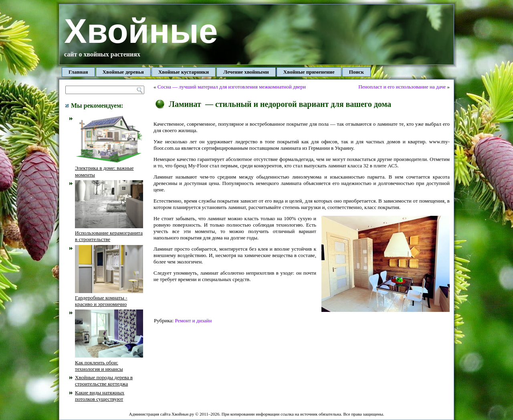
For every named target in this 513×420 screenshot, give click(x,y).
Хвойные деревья (123, 72)
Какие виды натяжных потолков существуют (100, 396)
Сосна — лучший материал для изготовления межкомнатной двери (232, 87)
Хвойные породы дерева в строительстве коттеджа (104, 381)
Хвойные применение (309, 72)
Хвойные (141, 31)
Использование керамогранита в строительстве (109, 233)
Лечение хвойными (246, 72)
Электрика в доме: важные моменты (109, 168)
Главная (78, 72)
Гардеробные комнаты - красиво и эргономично (109, 298)
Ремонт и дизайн (193, 321)
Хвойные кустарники (184, 72)
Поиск (356, 72)
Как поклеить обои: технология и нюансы (109, 362)
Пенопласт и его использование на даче (402, 87)
